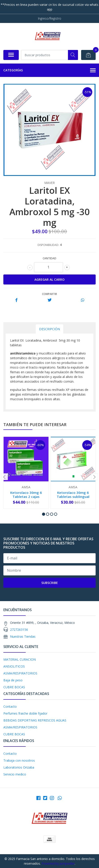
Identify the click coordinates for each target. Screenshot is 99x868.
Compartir (49, 294)
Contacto (10, 706)
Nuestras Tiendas (23, 636)
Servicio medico (15, 774)
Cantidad (49, 258)
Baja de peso (13, 680)
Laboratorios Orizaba (19, 767)
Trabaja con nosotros (19, 760)
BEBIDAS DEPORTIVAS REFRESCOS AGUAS (35, 720)
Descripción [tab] (49, 329)
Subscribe (50, 583)
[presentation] (4, 477)
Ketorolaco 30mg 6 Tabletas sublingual (73, 495)
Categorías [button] (49, 70)
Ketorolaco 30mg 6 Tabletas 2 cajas (26, 495)
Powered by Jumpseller (58, 863)
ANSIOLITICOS (14, 666)
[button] (44, 514)
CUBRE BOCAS (14, 687)
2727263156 (19, 630)
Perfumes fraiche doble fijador (25, 713)
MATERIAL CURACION (20, 659)
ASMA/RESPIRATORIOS (20, 673)
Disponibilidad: (48, 245)
